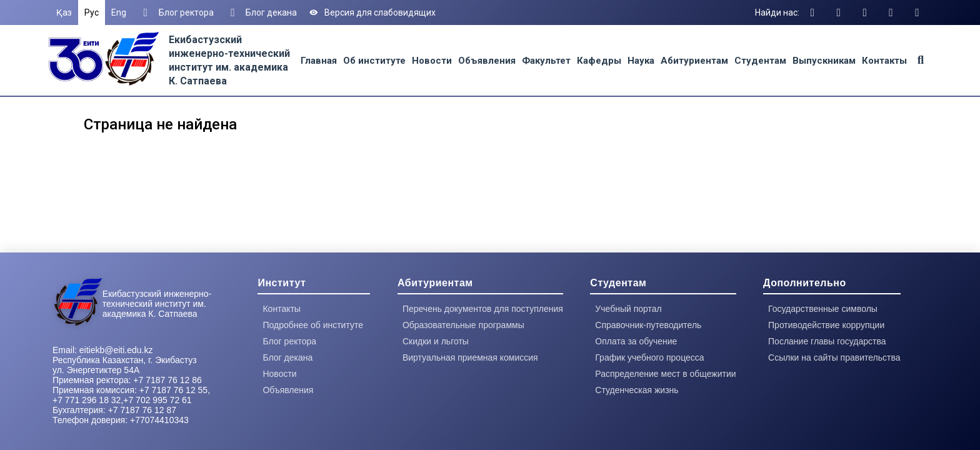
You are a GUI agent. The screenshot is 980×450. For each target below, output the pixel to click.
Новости (432, 61)
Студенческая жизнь (637, 390)
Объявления (487, 61)
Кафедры (599, 61)
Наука (641, 61)
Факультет (546, 61)
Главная (319, 61)
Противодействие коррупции (826, 325)
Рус (92, 12)
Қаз (64, 12)
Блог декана (262, 12)
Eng (119, 12)
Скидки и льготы (436, 341)
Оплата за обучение (636, 341)
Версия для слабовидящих (372, 12)
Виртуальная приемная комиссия (470, 357)
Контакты (884, 61)
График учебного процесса (649, 357)
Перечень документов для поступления (483, 309)
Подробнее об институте (313, 325)
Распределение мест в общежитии (665, 374)
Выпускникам (824, 61)
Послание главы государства (827, 341)
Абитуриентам (694, 61)
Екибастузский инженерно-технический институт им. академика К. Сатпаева (157, 304)
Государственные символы (823, 309)
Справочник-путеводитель (648, 325)
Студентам (760, 61)
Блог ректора (176, 12)
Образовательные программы (463, 325)
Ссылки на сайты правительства (834, 357)
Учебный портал (628, 309)
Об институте (374, 61)
